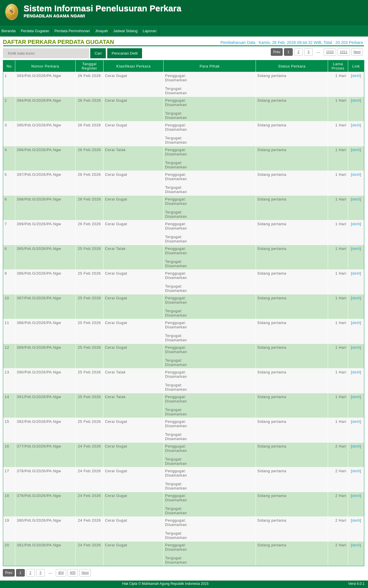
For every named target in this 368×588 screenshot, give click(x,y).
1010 (330, 52)
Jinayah (102, 31)
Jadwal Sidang (125, 31)
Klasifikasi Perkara (134, 66)
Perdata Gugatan (35, 31)
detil (356, 76)
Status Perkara (292, 66)
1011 (344, 52)
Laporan (149, 31)
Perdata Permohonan (72, 31)
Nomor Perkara (45, 66)
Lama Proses (338, 66)
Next (357, 52)
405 (73, 573)
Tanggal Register (89, 66)
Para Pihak (210, 66)
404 (61, 573)
